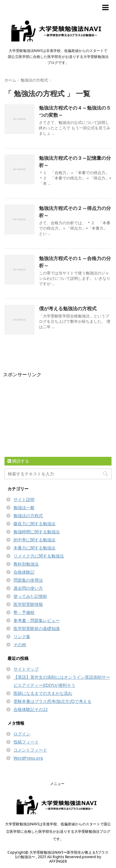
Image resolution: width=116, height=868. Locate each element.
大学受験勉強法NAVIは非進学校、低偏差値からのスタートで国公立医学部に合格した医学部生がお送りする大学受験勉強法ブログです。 (58, 831)
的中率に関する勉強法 (34, 540)
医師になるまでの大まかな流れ (43, 693)
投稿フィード (26, 742)
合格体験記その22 (31, 709)
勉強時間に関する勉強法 (37, 532)
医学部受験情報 (28, 604)
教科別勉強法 (26, 564)
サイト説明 (24, 500)
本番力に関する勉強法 (34, 548)
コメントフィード (30, 750)
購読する (18, 461)
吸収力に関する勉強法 (34, 524)
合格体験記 (24, 572)
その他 (20, 645)
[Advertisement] (48, 415)
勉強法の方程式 (28, 516)
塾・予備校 (24, 612)
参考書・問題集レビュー (37, 620)
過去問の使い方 (28, 588)
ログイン (22, 734)
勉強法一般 (24, 508)
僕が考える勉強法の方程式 (68, 308)
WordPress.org (28, 758)
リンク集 (22, 637)
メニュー (57, 784)
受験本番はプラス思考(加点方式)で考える (52, 701)
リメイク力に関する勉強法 (39, 556)
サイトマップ (26, 669)
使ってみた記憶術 (30, 596)
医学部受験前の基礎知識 (37, 629)
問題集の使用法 (28, 580)
